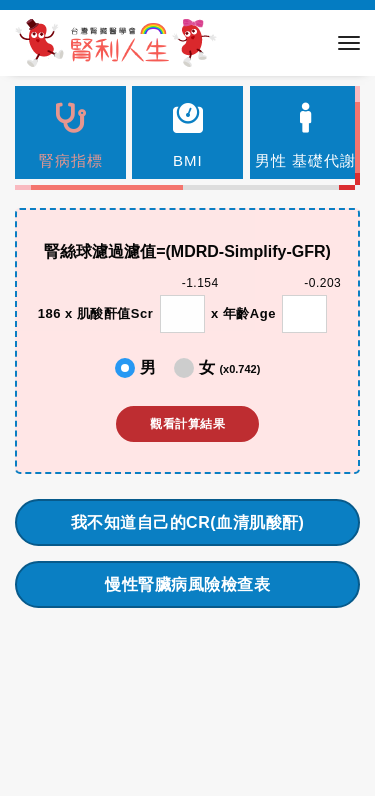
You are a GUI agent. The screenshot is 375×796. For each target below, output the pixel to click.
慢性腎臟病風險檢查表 (187, 584)
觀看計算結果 (187, 424)
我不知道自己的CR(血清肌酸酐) (188, 522)
